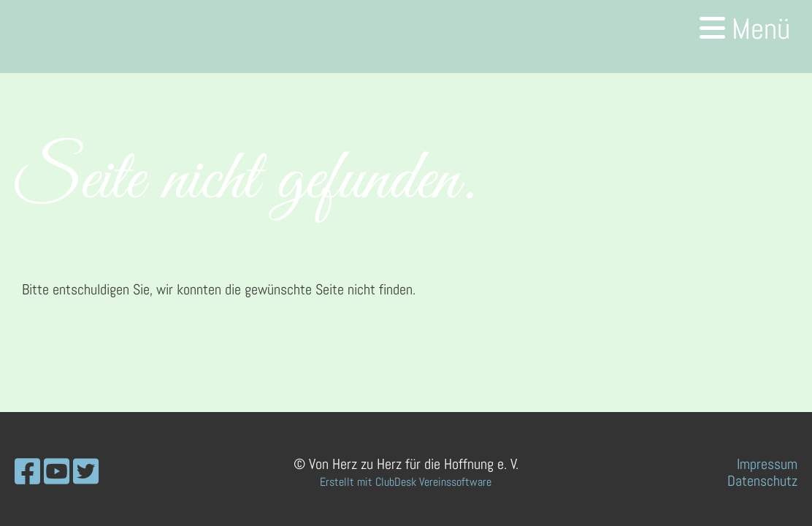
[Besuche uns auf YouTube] (57, 472)
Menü (745, 29)
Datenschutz (762, 481)
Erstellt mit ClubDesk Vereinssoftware (406, 482)
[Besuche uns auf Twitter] (86, 472)
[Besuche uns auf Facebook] (27, 472)
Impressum (767, 464)
